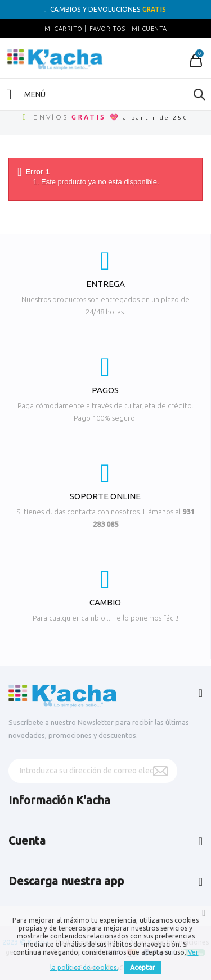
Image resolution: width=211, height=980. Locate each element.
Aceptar (143, 967)
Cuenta (27, 840)
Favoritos (107, 29)
